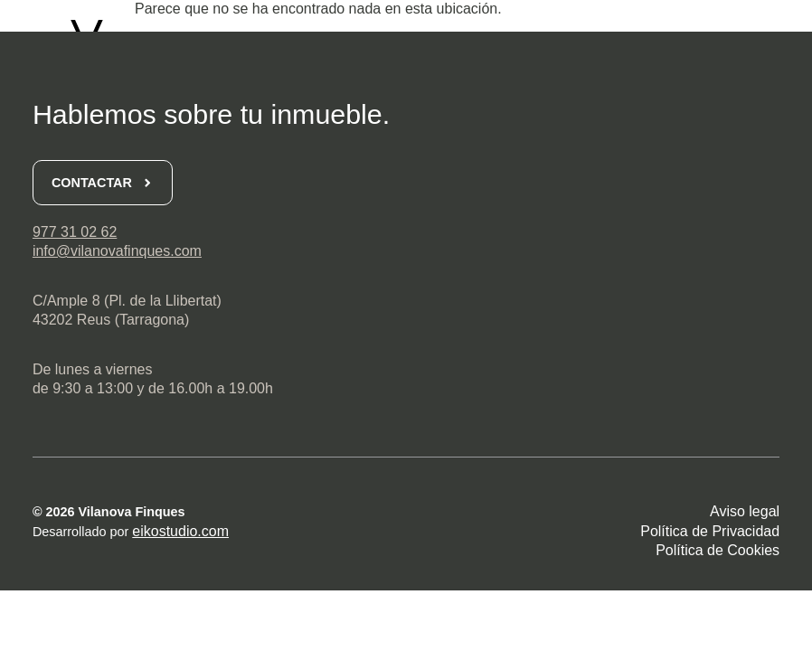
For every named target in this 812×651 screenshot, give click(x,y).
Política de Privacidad (710, 531)
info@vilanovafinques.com (117, 251)
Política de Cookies (718, 550)
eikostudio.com (180, 531)
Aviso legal (745, 511)
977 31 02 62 (75, 232)
